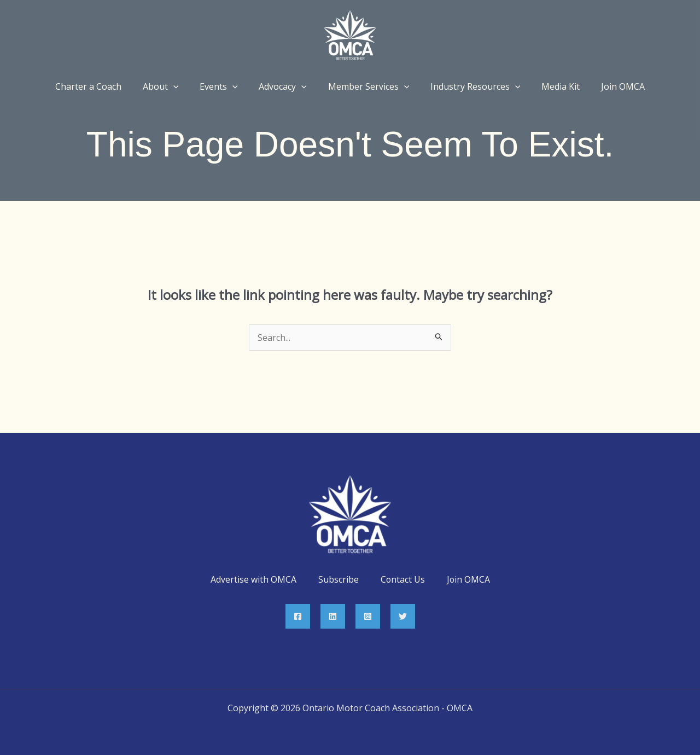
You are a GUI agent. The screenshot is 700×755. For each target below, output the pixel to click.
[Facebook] (298, 616)
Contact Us (402, 579)
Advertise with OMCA (253, 579)
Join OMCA (469, 579)
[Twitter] (403, 616)
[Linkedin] (333, 616)
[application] (183, 86)
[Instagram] (368, 616)
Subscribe (338, 579)
